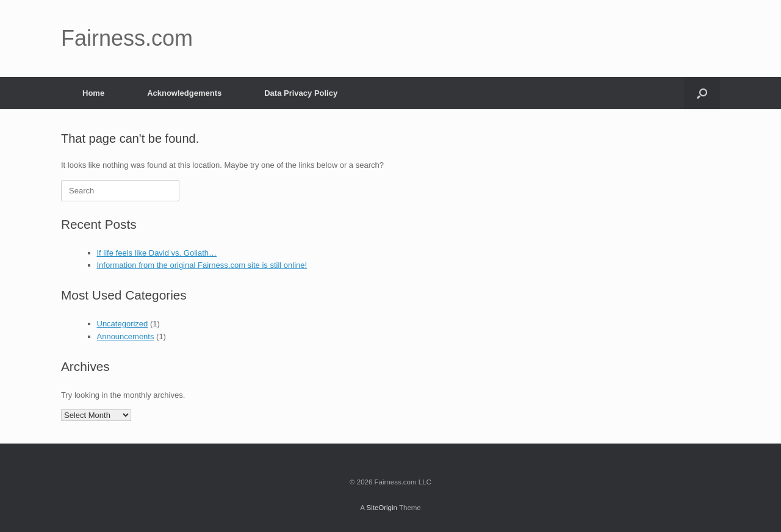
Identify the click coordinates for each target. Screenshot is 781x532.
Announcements (126, 336)
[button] (702, 93)
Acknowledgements (184, 93)
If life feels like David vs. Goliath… (157, 253)
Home (93, 93)
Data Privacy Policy (301, 93)
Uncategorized (123, 324)
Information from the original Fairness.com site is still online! (202, 265)
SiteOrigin (382, 508)
